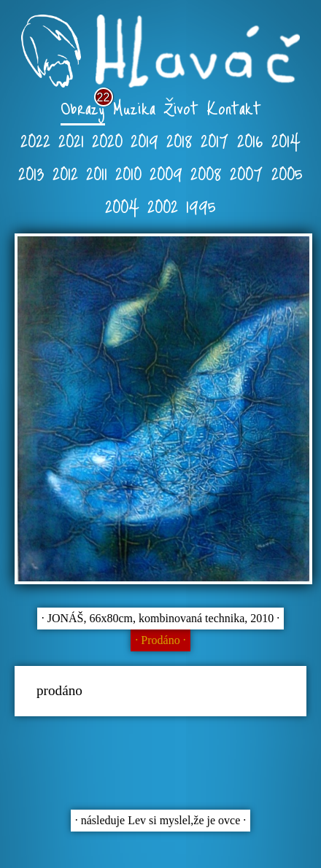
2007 (247, 173)
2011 (97, 173)
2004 (122, 205)
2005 (287, 173)
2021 (71, 140)
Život (181, 107)
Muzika (134, 107)
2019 (144, 140)
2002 (163, 205)
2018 (179, 140)
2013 (31, 173)
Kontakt (234, 107)
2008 (206, 173)
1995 (201, 205)
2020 (107, 140)
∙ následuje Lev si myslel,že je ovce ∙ (161, 820)
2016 (250, 140)
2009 (166, 173)
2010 (128, 173)
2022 (35, 140)
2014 (286, 140)
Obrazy (83, 107)
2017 (215, 140)
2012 (65, 173)
